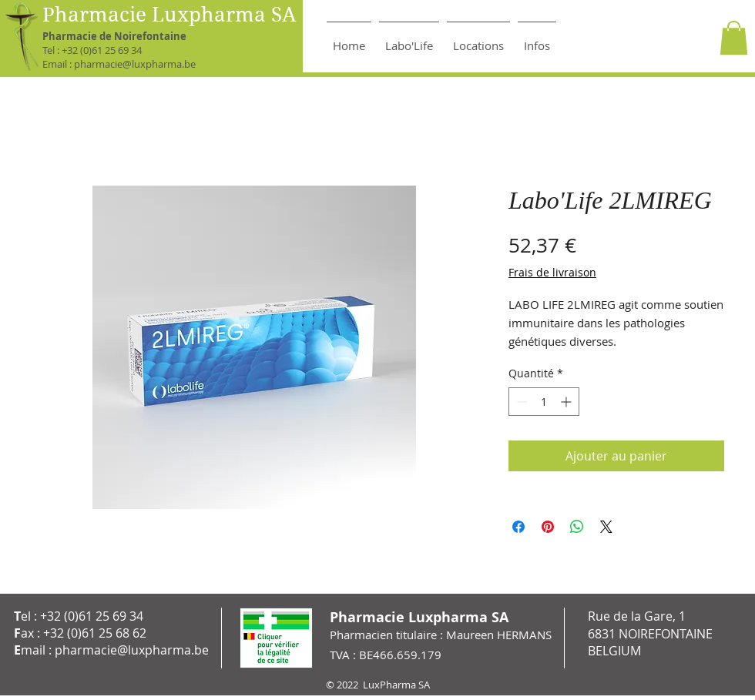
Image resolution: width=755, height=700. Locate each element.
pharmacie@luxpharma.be (135, 64)
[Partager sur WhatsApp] (577, 527)
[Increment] (567, 402)
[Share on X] (606, 527)
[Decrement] (520, 402)
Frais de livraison (552, 272)
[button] (734, 38)
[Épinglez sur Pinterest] (548, 527)
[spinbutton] (544, 402)
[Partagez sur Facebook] (518, 527)
